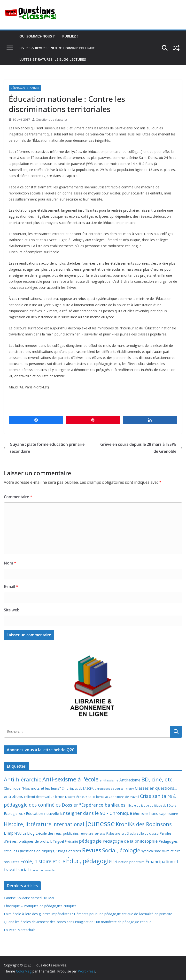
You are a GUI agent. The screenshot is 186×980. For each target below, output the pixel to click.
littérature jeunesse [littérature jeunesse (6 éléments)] (93, 834)
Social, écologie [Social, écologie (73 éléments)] (121, 850)
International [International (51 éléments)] (68, 824)
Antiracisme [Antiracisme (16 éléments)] (130, 780)
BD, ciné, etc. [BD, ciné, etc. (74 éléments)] (158, 779)
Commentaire (18, 497)
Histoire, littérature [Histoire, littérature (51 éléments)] (28, 824)
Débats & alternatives (25, 88)
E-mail (11, 587)
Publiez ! (70, 36)
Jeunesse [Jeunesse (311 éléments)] (100, 824)
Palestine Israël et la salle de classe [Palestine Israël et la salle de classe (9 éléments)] (132, 833)
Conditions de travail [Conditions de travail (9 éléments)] (124, 797)
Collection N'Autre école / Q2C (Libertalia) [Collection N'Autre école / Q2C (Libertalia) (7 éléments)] (79, 797)
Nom (10, 563)
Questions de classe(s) (51, 120)
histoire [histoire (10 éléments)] (172, 814)
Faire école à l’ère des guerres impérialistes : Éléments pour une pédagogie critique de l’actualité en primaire (88, 914)
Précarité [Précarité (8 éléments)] (71, 842)
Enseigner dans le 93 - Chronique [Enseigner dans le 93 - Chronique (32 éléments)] (96, 813)
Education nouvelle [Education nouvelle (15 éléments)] (43, 813)
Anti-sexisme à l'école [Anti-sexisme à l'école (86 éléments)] (70, 779)
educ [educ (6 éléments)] (22, 814)
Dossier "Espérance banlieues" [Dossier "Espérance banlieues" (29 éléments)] (95, 805)
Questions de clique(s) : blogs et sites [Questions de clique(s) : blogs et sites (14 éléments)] (50, 851)
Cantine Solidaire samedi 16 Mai (29, 898)
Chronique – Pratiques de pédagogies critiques (40, 906)
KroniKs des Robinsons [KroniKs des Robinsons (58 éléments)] (144, 824)
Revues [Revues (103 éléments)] (92, 850)
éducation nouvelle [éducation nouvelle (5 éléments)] (42, 870)
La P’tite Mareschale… (21, 930)
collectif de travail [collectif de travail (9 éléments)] (37, 797)
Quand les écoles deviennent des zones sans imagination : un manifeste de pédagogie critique (78, 922)
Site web (12, 610)
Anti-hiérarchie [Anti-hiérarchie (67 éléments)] (23, 779)
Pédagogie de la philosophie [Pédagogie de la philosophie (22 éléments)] (130, 841)
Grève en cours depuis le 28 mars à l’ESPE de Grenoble (141, 448)
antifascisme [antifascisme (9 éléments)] (109, 780)
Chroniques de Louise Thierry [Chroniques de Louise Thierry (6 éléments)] (114, 789)
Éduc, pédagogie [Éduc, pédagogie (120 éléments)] (89, 861)
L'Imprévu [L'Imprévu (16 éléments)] (13, 833)
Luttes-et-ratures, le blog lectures (53, 59)
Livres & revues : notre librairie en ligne (57, 48)
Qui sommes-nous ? (37, 36)
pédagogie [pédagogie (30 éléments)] (90, 841)
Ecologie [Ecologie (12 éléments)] (11, 813)
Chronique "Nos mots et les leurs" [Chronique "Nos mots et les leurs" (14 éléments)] (32, 788)
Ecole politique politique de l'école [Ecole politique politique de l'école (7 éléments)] (152, 806)
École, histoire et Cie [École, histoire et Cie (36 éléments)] (43, 861)
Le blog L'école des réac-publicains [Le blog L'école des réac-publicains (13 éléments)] (51, 833)
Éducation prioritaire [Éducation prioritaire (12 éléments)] (129, 862)
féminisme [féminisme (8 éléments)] (141, 814)
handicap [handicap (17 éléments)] (157, 813)
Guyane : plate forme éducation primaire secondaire (44, 448)
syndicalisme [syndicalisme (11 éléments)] (151, 851)
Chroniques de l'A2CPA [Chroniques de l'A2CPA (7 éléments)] (78, 789)
